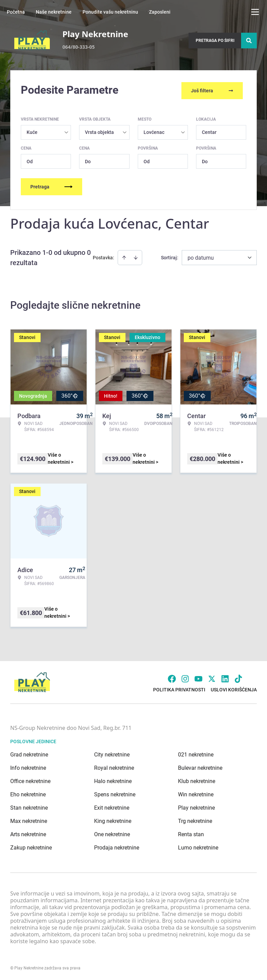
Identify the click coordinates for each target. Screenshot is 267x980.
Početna (16, 12)
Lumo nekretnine (198, 846)
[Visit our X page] (212, 677)
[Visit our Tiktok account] (238, 677)
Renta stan (191, 833)
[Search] (249, 41)
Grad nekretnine (29, 753)
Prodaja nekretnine (117, 846)
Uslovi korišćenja (234, 688)
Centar (209, 131)
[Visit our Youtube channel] (198, 677)
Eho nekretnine (28, 793)
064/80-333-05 (79, 47)
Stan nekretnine (29, 806)
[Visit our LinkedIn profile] (225, 677)
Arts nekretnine (28, 833)
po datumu (201, 256)
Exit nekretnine (112, 806)
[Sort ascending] (124, 256)
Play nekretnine (196, 806)
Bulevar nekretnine (200, 767)
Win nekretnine (196, 793)
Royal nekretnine (114, 767)
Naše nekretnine (54, 12)
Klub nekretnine (197, 780)
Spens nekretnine (115, 793)
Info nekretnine (28, 767)
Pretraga (51, 185)
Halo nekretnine (113, 780)
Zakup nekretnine (31, 846)
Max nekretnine (29, 820)
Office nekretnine (30, 780)
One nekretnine (112, 833)
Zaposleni (160, 12)
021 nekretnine (196, 753)
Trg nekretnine (195, 820)
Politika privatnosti (179, 688)
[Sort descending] (136, 256)
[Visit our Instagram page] (185, 677)
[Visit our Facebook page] (172, 677)
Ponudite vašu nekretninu (110, 12)
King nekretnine (113, 820)
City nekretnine (112, 753)
